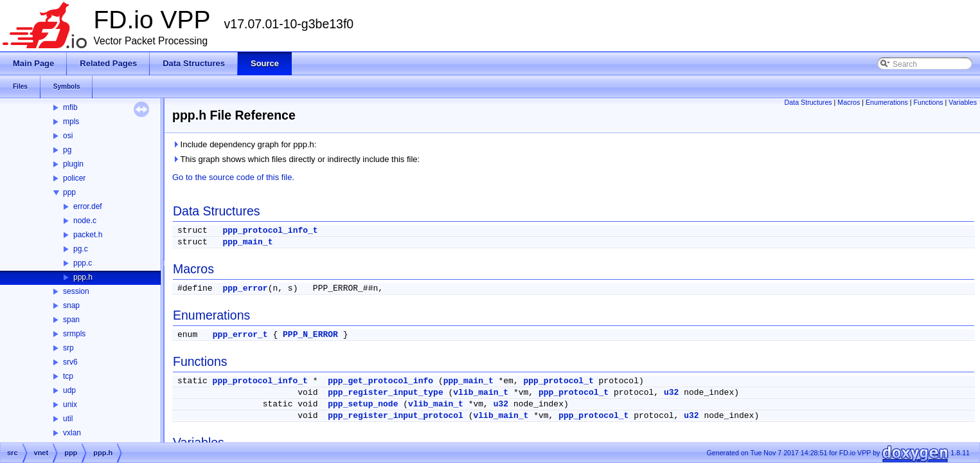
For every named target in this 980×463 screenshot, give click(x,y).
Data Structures (808, 102)
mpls (71, 122)
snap (71, 305)
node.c (85, 221)
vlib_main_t (481, 393)
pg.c (81, 249)
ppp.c (83, 263)
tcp (68, 376)
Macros (849, 102)
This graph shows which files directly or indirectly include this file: (296, 159)
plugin (73, 164)
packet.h (88, 235)
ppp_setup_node (363, 404)
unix (70, 404)
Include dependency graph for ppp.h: (244, 144)
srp (68, 348)
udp (69, 390)
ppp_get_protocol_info (380, 381)
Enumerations (887, 102)
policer (74, 178)
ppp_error (245, 288)
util (68, 419)
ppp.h (83, 277)
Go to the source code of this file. (233, 177)
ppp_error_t (240, 335)
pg (67, 150)
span (71, 320)
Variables (963, 102)
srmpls (74, 334)
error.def (88, 206)
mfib (70, 107)
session (76, 291)
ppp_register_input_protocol (396, 416)
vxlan (72, 433)
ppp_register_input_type (385, 393)
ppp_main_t (247, 242)
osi (68, 136)
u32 (671, 393)
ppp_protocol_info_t (270, 231)
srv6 (70, 362)
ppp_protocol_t (559, 381)
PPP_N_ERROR (310, 335)
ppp (69, 192)
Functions (928, 102)
